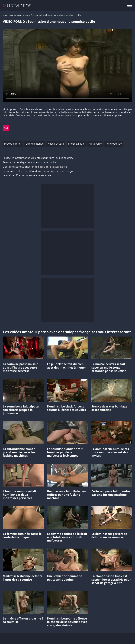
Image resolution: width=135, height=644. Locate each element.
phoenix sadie (76, 144)
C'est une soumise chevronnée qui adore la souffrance (35, 167)
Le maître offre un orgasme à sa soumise (27, 175)
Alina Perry (95, 144)
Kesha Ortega (56, 144)
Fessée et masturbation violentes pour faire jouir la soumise (38, 158)
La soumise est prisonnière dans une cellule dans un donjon (38, 171)
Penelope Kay (114, 144)
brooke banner (13, 144)
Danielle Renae (35, 144)
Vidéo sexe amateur (13, 15)
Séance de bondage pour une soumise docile (29, 162)
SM (27, 15)
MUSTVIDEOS (17, 6)
